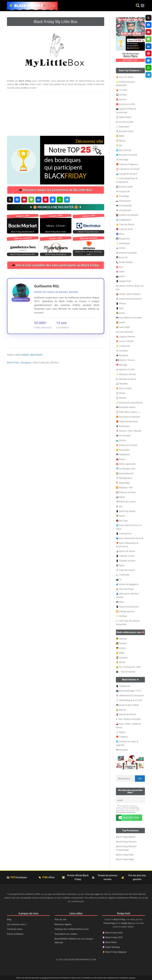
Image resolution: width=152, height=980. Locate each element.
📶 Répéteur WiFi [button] (124, 487)
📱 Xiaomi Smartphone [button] (127, 607)
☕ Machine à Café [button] (125, 369)
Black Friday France (35, 6)
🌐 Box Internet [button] (124, 150)
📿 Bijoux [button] (121, 141)
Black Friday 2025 (114, 937)
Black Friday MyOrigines (56, 254)
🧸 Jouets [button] (121, 322)
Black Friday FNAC (125, 855)
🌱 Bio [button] (119, 145)
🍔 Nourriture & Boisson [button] (128, 417)
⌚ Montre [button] (121, 398)
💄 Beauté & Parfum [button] (126, 714)
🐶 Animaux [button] (122, 750)
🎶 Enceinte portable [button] (126, 253)
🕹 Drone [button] (121, 248)
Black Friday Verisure (126, 842)
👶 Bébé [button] (120, 136)
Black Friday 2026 (114, 933)
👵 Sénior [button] (121, 662)
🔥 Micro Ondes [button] (124, 388)
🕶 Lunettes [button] (122, 351)
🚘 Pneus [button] (121, 459)
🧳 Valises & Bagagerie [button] (127, 584)
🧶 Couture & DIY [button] (124, 229)
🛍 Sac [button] (119, 506)
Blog (9, 919)
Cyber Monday (113, 947)
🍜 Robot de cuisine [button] (126, 502)
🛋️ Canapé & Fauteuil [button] (127, 174)
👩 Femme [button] (121, 643)
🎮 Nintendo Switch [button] (126, 407)
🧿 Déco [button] (120, 234)
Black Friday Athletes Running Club (88, 253)
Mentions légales (63, 924)
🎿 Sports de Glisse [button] (126, 551)
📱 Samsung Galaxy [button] (126, 511)
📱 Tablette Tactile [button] (125, 556)
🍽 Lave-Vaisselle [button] (124, 332)
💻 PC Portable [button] (123, 436)
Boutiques (37, 375)
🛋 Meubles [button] (122, 384)
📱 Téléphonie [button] (123, 686)
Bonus (25, 375)
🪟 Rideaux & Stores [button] (126, 492)
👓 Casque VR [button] (123, 191)
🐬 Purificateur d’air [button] (126, 469)
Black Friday (13, 382)
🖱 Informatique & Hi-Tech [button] (129, 700)
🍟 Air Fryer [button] (122, 90)
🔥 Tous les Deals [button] (125, 77)
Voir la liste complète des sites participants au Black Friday (57, 265)
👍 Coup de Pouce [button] (125, 224)
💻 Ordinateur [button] (123, 426)
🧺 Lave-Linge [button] (123, 327)
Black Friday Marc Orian (56, 232)
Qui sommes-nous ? (17, 924)
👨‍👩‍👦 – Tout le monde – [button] (126, 672)
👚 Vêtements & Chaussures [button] (130, 695)
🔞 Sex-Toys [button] (122, 521)
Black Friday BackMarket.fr (23, 232)
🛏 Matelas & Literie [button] (126, 379)
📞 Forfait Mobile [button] (124, 262)
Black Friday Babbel (126, 837)
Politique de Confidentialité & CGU (72, 929)
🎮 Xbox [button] (120, 602)
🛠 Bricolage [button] (122, 159)
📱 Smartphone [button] (124, 533)
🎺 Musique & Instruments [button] (129, 403)
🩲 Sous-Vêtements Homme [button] (130, 538)
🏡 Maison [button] (121, 710)
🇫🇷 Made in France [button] (125, 360)
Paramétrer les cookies (66, 934)
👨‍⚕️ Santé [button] (120, 516)
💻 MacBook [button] (122, 355)
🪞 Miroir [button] (121, 393)
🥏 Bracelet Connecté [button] (127, 155)
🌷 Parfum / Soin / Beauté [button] (129, 431)
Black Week (111, 942)
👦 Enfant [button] (121, 648)
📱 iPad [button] (120, 308)
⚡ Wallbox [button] (121, 616)
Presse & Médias (15, 934)
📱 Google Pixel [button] (123, 281)
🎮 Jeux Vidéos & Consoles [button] (129, 318)
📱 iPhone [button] (121, 303)
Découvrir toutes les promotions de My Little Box (57, 190)
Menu (139, 6)
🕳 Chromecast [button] (123, 210)
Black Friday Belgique (116, 952)
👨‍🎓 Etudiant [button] (122, 658)
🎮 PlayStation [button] (123, 454)
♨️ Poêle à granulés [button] (126, 464)
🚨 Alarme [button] (121, 99)
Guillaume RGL (47, 286)
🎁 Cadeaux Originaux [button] (127, 164)
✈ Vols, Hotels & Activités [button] (128, 719)
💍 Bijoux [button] (121, 732)
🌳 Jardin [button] (120, 313)
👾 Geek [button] (120, 272)
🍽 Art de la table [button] (125, 122)
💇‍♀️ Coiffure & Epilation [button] (127, 215)
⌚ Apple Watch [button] (124, 117)
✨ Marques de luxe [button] (126, 374)
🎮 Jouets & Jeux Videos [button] (128, 705)
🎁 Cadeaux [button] (122, 737)
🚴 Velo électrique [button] (125, 589)
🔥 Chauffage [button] (123, 196)
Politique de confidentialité (126, 812)
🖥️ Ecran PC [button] (122, 257)
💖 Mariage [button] (122, 365)
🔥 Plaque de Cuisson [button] (127, 445)
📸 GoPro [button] (120, 276)
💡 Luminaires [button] (123, 346)
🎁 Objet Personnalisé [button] (127, 421)
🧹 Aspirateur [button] (123, 127)
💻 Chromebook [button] (124, 205)
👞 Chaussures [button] (123, 201)
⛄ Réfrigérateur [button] (124, 478)
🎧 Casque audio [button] (124, 187)
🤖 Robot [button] (120, 497)
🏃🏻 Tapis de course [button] (125, 570)
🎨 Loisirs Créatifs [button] (125, 341)
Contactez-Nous (15, 929)
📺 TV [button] (119, 579)
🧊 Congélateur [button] (124, 220)
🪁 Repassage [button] (123, 483)
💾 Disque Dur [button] (123, 239)
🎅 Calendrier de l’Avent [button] (128, 169)
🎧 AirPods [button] (121, 95)
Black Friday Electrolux (89, 232)
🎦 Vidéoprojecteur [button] (125, 611)
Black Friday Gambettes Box (23, 254)
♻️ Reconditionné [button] (125, 473)
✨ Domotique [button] (123, 243)
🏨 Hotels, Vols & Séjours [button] (128, 294)
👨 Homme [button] (121, 639)
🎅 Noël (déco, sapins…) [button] (128, 412)
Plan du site (60, 919)
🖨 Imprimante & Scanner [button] (129, 299)
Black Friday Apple (125, 859)
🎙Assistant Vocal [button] (125, 131)
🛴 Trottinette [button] (123, 575)
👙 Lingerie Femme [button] (125, 337)
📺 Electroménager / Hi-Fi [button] (129, 691)
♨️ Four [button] (120, 267)
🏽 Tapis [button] (120, 565)
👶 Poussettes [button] (123, 450)
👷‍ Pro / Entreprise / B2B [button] (128, 667)
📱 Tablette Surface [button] (126, 561)
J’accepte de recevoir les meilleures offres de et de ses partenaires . (128, 809)
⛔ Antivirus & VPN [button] (125, 104)
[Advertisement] (56, 114)
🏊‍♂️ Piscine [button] (121, 440)
